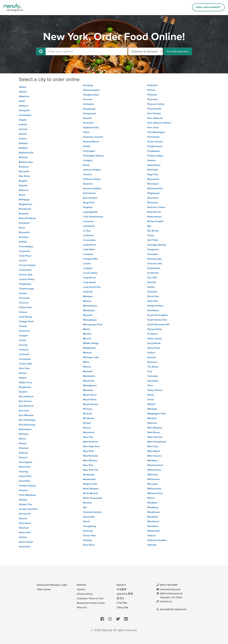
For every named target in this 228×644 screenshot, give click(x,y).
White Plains (154, 470)
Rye (149, 226)
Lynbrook (88, 292)
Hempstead (89, 113)
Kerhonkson (89, 193)
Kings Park (89, 203)
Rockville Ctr (154, 212)
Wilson (151, 498)
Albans (23, 87)
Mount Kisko (90, 400)
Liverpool (88, 254)
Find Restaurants (178, 51)
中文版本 (122, 589)
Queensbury (154, 165)
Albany (23, 92)
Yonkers (152, 536)
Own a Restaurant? (208, 7)
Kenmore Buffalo (92, 189)
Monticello (89, 381)
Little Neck (89, 249)
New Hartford (90, 442)
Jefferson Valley (92, 179)
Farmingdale (26, 462)
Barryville (24, 171)
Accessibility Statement (171, 609)
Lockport (88, 268)
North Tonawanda (93, 498)
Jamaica (88, 174)
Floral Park (25, 467)
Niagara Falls (90, 484)
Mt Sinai (88, 414)
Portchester (154, 137)
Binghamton (25, 204)
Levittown (88, 235)
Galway (23, 500)
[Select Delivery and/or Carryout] (145, 51)
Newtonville (89, 479)
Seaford (152, 282)
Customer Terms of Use (90, 598)
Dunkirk (23, 392)
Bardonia (24, 167)
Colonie (23, 326)
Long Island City (92, 287)
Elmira (22, 439)
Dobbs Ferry (25, 382)
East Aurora (25, 401)
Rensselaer (153, 179)
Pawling (87, 540)
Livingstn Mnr (90, 259)
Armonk (23, 129)
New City (88, 437)
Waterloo (152, 423)
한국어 (120, 598)
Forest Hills (25, 476)
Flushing (23, 472)
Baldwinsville (26, 153)
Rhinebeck (153, 184)
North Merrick (90, 493)
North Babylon (91, 489)
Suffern (151, 353)
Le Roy (87, 231)
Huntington (89, 151)
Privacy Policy (85, 594)
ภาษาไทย (122, 603)
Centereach (25, 270)
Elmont (23, 443)
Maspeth (88, 315)
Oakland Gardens (92, 512)
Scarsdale (153, 254)
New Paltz (89, 451)
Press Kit (82, 607)
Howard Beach (91, 142)
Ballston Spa (26, 162)
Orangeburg (89, 526)
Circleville (24, 298)
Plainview (153, 99)
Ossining (88, 531)
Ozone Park (89, 536)
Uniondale (153, 381)
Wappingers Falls (157, 414)
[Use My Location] (41, 51)
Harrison (88, 99)
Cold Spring (25, 317)
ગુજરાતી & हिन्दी (125, 594)
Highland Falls (91, 128)
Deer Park (24, 368)
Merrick (87, 339)
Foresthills (25, 481)
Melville (87, 334)
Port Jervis (153, 128)
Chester (23, 293)
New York (88, 465)
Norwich (87, 503)
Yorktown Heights (157, 540)
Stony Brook (154, 343)
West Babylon (155, 428)
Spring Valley (155, 329)
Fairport (23, 457)
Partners (82, 585)
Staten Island (155, 339)
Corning (23, 345)
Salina (151, 235)
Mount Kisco (90, 395)
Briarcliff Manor (27, 218)
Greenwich (25, 547)
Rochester (153, 203)
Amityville (24, 110)
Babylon (23, 143)
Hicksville (88, 123)
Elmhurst (24, 434)
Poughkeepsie (155, 146)
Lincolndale (89, 240)
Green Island (26, 542)
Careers (81, 589)
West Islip (153, 446)
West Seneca (154, 456)
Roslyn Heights (156, 221)
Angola (23, 120)
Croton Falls (25, 364)
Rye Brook (153, 231)
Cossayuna (25, 359)
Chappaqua (25, 284)
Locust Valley (90, 273)
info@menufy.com (169, 589)
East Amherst (26, 397)
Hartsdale (88, 104)
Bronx (22, 228)
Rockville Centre (156, 207)
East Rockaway (27, 425)
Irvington (88, 160)
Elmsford (24, 448)
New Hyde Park (91, 446)
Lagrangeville (90, 212)
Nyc (85, 507)
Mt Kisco (88, 409)
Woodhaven (154, 512)
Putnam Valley (155, 156)
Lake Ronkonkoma (93, 217)
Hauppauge (89, 109)
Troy (150, 371)
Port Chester (154, 113)
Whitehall (153, 475)
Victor (151, 400)
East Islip (24, 411)
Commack (24, 331)
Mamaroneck (90, 306)
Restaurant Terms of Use (91, 603)
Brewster (24, 214)
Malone (87, 301)
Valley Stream (155, 390)
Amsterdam (25, 115)
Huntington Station (93, 156)
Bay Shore (24, 176)
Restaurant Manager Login (52, 585)
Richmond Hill (155, 189)
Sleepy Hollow (155, 306)
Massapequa (90, 320)
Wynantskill (154, 531)
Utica (150, 385)
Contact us (164, 601)
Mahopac (88, 296)
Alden (22, 101)
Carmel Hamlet (27, 265)
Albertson (24, 96)
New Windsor (90, 461)
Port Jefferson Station (159, 123)
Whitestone (154, 479)
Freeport (23, 490)
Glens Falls (25, 533)
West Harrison (155, 437)
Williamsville (154, 489)
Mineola (87, 353)
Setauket (152, 292)
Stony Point (154, 348)
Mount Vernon (91, 404)
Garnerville (25, 514)
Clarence (24, 303)
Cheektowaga (26, 289)
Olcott (86, 521)
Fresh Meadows (27, 495)
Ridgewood (153, 193)
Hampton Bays (91, 95)
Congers (23, 336)
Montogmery (90, 385)
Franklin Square (27, 486)
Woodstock (153, 521)
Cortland (24, 350)
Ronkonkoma (154, 217)
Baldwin (23, 148)
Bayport (23, 181)
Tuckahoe (153, 376)
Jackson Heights (92, 170)
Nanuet (87, 423)
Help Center (44, 589)
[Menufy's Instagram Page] (110, 619)
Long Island (89, 282)
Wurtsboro (153, 526)
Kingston (88, 207)
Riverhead (153, 198)
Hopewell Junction (93, 137)
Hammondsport (91, 90)
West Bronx (154, 432)
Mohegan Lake (91, 357)
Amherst (23, 106)
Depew (23, 378)
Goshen (23, 537)
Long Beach (89, 278)
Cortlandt (24, 354)
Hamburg (88, 85)
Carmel (23, 261)
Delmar (23, 373)
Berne (22, 195)
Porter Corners (155, 142)
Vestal (151, 395)
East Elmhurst (26, 406)
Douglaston (25, 387)
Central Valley (27, 279)
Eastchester (25, 429)
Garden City (25, 504)
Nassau (87, 428)
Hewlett (87, 118)
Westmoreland (155, 465)
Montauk (88, 371)
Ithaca (86, 165)
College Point (26, 321)
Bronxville (24, 232)
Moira (86, 362)
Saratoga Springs (157, 245)
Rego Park (153, 174)
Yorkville (152, 545)
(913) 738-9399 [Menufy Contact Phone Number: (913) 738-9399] (167, 585)
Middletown (89, 348)
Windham (152, 503)
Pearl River (89, 545)
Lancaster (88, 221)
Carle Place (25, 256)
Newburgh (89, 475)
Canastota (24, 251)
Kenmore (88, 184)
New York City (91, 470)
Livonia (87, 264)
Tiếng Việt (122, 607)
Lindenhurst (89, 245)
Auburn (23, 139)
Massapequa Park (93, 325)
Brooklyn (24, 237)
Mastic (87, 329)
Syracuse (152, 362)
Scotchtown (154, 268)
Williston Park (155, 493)
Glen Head (25, 523)
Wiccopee (153, 484)
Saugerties (153, 249)
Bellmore (24, 190)
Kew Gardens (90, 198)
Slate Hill (152, 301)
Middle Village (91, 343)
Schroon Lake (155, 264)
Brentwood (25, 209)
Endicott (23, 453)
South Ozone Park (157, 320)
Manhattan (89, 310)
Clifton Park (25, 307)
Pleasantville (154, 109)
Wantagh (152, 409)
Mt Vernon (89, 418)
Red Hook (153, 170)
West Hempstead (157, 442)
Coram (22, 340)
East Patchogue (27, 420)
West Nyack (154, 451)
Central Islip (25, 275)
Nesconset (89, 432)
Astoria (23, 134)
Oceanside (89, 517)
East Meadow (26, 415)
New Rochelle (90, 456)
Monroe (87, 367)
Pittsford (152, 95)
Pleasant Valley (156, 104)
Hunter (87, 146)
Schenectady (154, 259)
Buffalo (23, 242)
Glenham (24, 528)
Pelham (151, 90)
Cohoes (23, 312)
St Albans (153, 334)
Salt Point (153, 240)
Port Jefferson (155, 118)
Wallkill (151, 404)
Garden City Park (28, 509)
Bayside (23, 185)
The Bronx (153, 367)
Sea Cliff (152, 278)
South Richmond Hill (158, 325)
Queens (151, 160)
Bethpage (24, 200)
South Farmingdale (158, 315)
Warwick (152, 418)
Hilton (86, 132)
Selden (151, 287)
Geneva (23, 518)
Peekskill (152, 85)
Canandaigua (26, 246)
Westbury (152, 461)
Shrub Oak (153, 296)
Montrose (88, 390)
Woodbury (153, 507)
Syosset (152, 357)
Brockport (24, 223)
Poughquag (153, 151)
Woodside (153, 517)
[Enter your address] (87, 51)
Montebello (89, 376)
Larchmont (89, 226)
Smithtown (153, 310)
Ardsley (23, 125)
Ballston (23, 157)
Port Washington (156, 132)
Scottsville (153, 273)
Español (121, 585)
